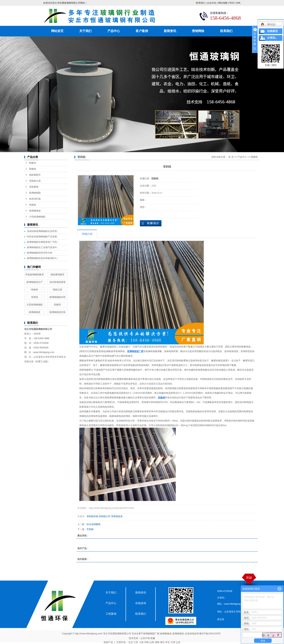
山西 (152, 642)
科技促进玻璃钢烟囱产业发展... (43, 237)
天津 (173, 642)
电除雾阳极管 (57, 275)
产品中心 (114, 31)
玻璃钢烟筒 (178, 634)
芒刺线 (90, 529)
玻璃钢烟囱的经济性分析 (40, 253)
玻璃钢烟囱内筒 (57, 297)
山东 (178, 642)
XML (238, 3)
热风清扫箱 (35, 199)
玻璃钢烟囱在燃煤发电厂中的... (43, 242)
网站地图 (223, 3)
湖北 (162, 642)
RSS (232, 3)
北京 (131, 642)
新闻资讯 (170, 31)
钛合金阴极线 (94, 524)
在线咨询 (141, 603)
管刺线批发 (117, 516)
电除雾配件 (35, 175)
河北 (167, 642)
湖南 (157, 642)
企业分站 (212, 3)
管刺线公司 (105, 516)
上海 (141, 642)
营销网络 (198, 31)
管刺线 (35, 297)
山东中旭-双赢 (148, 638)
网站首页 (57, 31)
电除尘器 (57, 290)
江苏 (136, 642)
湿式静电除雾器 (57, 282)
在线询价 (151, 223)
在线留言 (272, 31)
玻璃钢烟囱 (35, 193)
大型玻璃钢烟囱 (37, 217)
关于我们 (85, 31)
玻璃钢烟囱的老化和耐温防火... (43, 258)
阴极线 (33, 169)
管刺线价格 (92, 516)
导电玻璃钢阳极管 (35, 275)
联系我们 (200, 3)
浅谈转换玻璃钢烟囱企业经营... (43, 231)
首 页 (231, 157)
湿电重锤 (34, 187)
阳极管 (33, 163)
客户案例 (142, 31)
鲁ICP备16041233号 (210, 634)
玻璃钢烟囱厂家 (151, 634)
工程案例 (111, 614)
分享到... (272, 38)
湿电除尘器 (35, 181)
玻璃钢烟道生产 (35, 282)
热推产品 (108, 642)
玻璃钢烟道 (35, 211)
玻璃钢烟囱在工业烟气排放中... (43, 247)
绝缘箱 (33, 205)
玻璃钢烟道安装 (57, 312)
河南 (146, 642)
